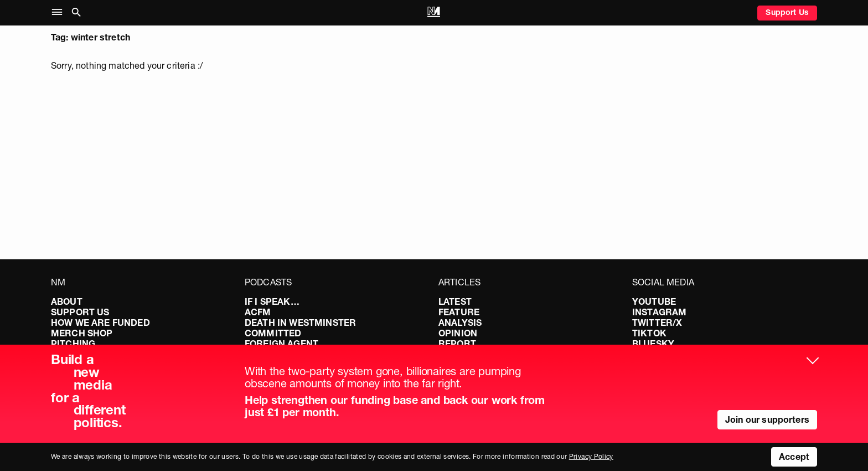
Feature (459, 312)
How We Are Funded (100, 322)
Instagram (659, 312)
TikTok (649, 333)
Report (457, 344)
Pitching (73, 344)
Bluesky (653, 344)
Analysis (460, 322)
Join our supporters (767, 419)
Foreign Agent (281, 344)
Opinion (458, 333)
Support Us (787, 12)
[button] (60, 12)
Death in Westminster (300, 322)
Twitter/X (657, 322)
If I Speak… (272, 301)
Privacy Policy (591, 456)
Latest (455, 301)
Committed (273, 333)
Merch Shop (82, 333)
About (67, 301)
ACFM (258, 312)
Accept (794, 457)
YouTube (654, 301)
